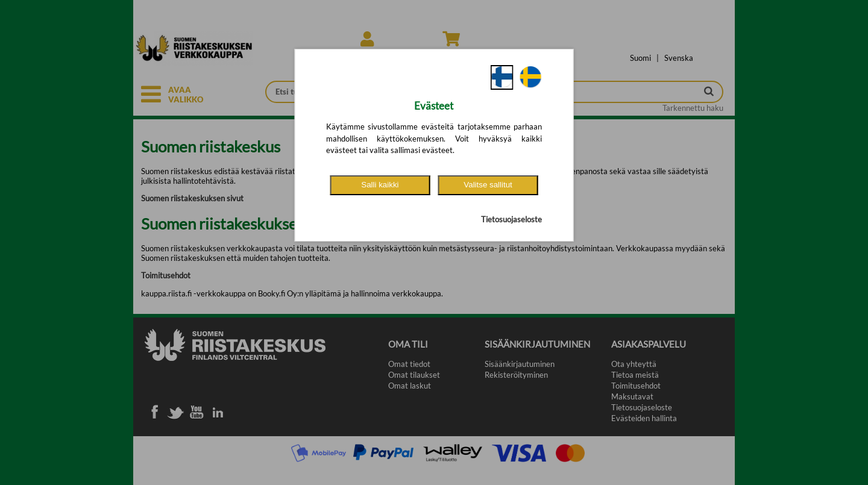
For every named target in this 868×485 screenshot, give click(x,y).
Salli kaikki (380, 185)
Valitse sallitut (488, 185)
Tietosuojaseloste (511, 219)
